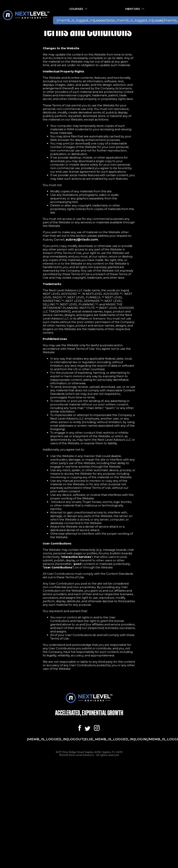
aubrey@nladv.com (82, 239)
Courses (78, 9)
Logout (101, 21)
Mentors (135, 9)
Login (158, 21)
